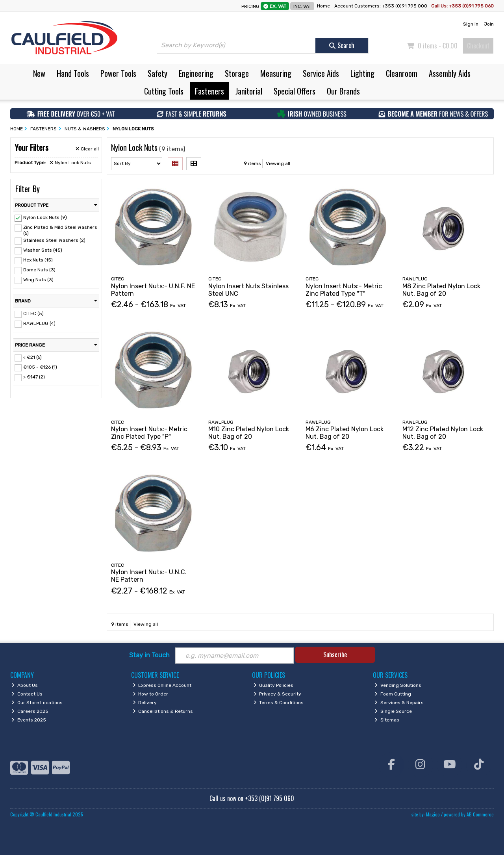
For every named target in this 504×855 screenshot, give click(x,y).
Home (323, 6)
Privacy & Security (278, 694)
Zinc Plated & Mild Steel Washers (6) (60, 230)
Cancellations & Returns (163, 711)
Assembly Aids (450, 73)
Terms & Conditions (279, 703)
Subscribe (335, 655)
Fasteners (209, 91)
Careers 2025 (30, 711)
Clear (87, 149)
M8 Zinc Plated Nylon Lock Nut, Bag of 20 (441, 290)
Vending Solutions (398, 685)
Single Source (393, 711)
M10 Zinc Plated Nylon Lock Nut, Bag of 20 (249, 433)
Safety (157, 73)
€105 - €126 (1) (40, 367)
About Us (25, 685)
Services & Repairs (399, 703)
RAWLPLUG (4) (39, 323)
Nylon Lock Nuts (70, 163)
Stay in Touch (149, 655)
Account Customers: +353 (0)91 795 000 (381, 6)
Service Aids (321, 73)
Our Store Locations (37, 703)
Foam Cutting (393, 694)
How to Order (151, 694)
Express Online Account (162, 685)
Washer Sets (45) (43, 250)
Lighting (362, 73)
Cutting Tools (164, 91)
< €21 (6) (32, 357)
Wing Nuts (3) (38, 280)
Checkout (478, 46)
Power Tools (118, 73)
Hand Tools (73, 73)
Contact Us (27, 694)
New (39, 73)
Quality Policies (274, 685)
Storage (237, 73)
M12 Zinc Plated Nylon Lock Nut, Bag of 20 (443, 433)
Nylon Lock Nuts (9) (45, 217)
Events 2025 (29, 720)
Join (489, 24)
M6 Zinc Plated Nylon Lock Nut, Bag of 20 (345, 433)
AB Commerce (480, 814)
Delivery (145, 703)
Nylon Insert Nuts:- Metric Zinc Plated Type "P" (149, 433)
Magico (433, 814)
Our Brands (343, 91)
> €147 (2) (34, 377)
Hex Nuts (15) (38, 260)
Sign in (471, 24)
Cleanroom (402, 73)
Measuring (276, 73)
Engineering (196, 73)
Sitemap (387, 720)
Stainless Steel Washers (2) (54, 240)
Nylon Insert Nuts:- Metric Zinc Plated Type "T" (344, 290)
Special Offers (295, 91)
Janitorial (249, 91)
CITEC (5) (33, 313)
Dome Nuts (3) (39, 270)
